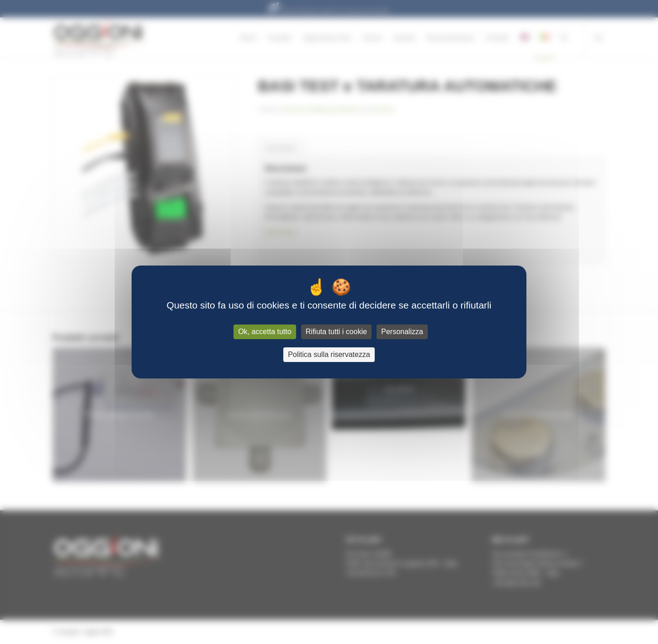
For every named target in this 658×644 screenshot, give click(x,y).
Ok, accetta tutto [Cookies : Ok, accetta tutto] (265, 332)
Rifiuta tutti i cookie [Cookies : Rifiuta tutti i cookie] (336, 332)
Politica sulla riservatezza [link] (329, 354)
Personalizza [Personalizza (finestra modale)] (402, 332)
